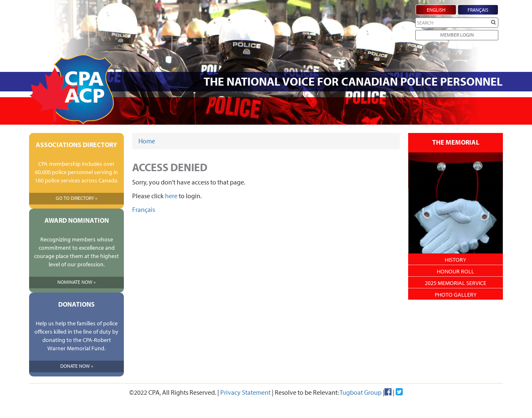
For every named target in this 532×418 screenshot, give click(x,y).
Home (147, 141)
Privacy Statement (245, 392)
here (171, 196)
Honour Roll (456, 271)
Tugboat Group (361, 392)
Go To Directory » (76, 198)
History (456, 260)
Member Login (457, 35)
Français (144, 209)
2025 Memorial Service (456, 283)
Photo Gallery (456, 295)
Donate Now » (77, 366)
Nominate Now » (76, 282)
